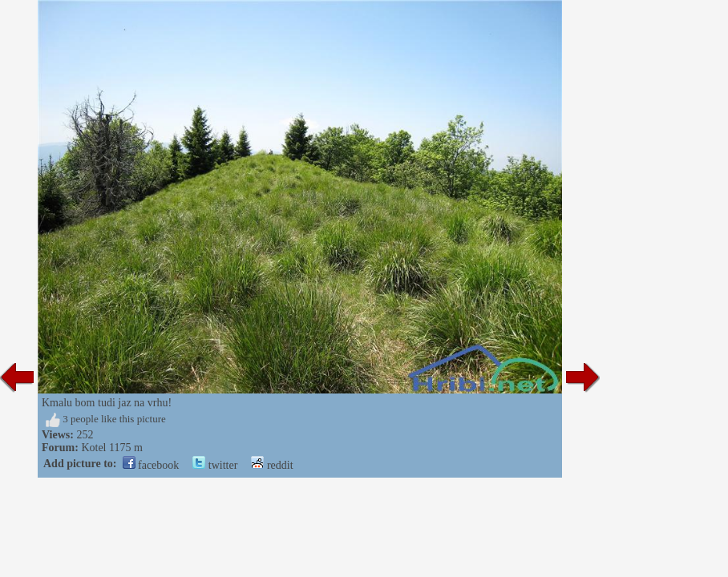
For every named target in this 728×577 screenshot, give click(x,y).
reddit (272, 465)
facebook (151, 465)
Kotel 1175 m (111, 448)
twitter (215, 465)
